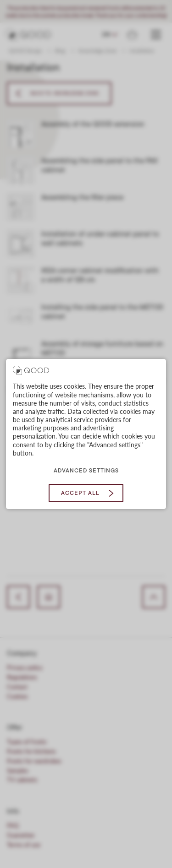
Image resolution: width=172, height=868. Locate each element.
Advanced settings (86, 471)
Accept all (80, 493)
